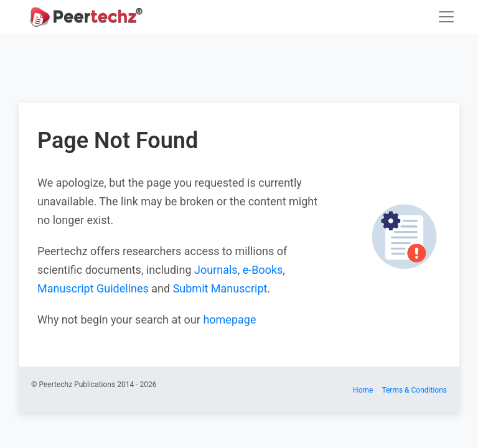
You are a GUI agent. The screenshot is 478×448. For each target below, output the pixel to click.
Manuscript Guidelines (93, 288)
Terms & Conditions (414, 390)
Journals (216, 270)
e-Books (263, 270)
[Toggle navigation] (446, 17)
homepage (229, 320)
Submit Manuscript (220, 288)
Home (363, 390)
